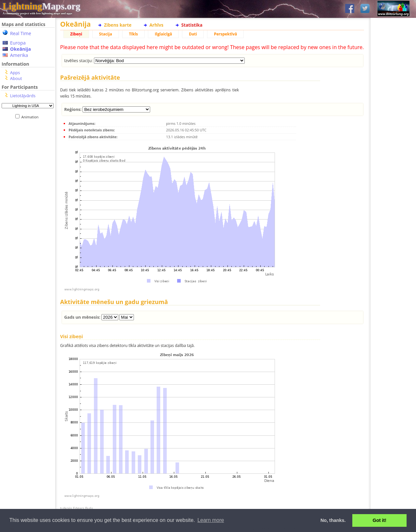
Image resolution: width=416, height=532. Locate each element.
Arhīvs (156, 25)
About (16, 78)
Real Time (21, 33)
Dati (193, 34)
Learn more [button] (211, 520)
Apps (15, 73)
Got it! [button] (380, 520)
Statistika (192, 25)
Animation (31, 117)
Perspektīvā (225, 34)
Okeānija (20, 49)
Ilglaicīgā (163, 34)
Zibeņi (76, 34)
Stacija (106, 34)
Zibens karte (118, 25)
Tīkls (134, 34)
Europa (18, 43)
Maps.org (41, 6)
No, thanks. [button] (333, 520)
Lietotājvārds (23, 96)
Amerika (19, 55)
